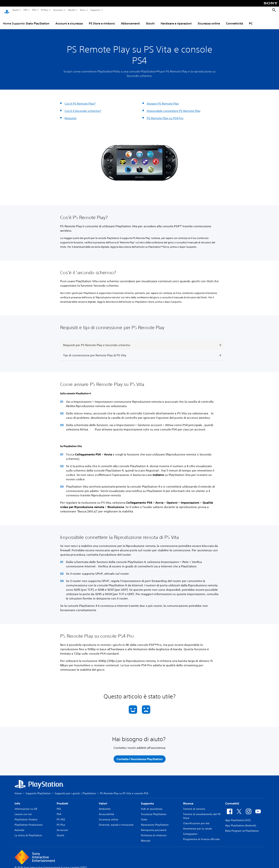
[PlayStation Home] (7, 10)
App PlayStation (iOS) (238, 817)
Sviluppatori (190, 830)
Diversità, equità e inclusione (116, 821)
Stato (144, 816)
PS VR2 (61, 816)
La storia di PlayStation (28, 832)
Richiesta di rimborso (154, 832)
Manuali (146, 837)
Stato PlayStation (38, 20)
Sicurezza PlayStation (154, 811)
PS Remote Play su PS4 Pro (165, 115)
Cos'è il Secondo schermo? (83, 107)
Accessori (58, 10)
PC (251, 20)
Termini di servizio (194, 805)
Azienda (19, 827)
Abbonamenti (130, 20)
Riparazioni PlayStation (155, 821)
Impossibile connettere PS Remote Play (174, 107)
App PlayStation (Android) (241, 822)
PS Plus (44, 10)
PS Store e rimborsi (102, 20)
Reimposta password (154, 827)
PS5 (25, 10)
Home (18, 790)
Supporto (95, 10)
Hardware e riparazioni (176, 20)
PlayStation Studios (26, 816)
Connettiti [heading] (232, 800)
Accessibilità (106, 811)
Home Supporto (14, 20)
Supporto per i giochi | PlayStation (75, 790)
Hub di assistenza (152, 805)
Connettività (234, 20)
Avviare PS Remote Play (163, 100)
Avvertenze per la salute (197, 825)
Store (83, 10)
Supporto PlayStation (38, 790)
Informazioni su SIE (26, 805)
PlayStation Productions (29, 821)
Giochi (15, 10)
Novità (71, 10)
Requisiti (70, 115)
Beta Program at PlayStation (242, 827)
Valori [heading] (103, 800)
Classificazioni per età (196, 820)
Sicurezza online (209, 20)
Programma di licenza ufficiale (201, 836)
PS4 (34, 10)
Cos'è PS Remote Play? (80, 100)
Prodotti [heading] (62, 800)
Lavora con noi (23, 811)
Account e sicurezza (69, 20)
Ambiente (105, 805)
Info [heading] (17, 800)
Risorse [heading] (188, 800)
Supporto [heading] (147, 800)
